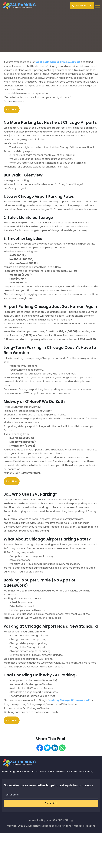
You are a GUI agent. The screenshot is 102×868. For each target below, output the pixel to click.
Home (5, 772)
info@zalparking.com (40, 820)
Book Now (12, 109)
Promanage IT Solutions (83, 826)
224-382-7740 (82, 6)
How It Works (23, 772)
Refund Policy (47, 772)
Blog (12, 772)
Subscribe (51, 803)
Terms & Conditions (66, 772)
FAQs (35, 772)
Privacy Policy (86, 772)
